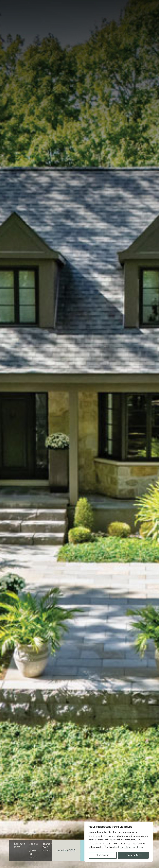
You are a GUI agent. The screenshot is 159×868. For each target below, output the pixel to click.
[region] (119, 842)
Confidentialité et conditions (128, 847)
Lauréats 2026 (19, 845)
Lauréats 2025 (66, 850)
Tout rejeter (103, 855)
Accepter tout (133, 855)
